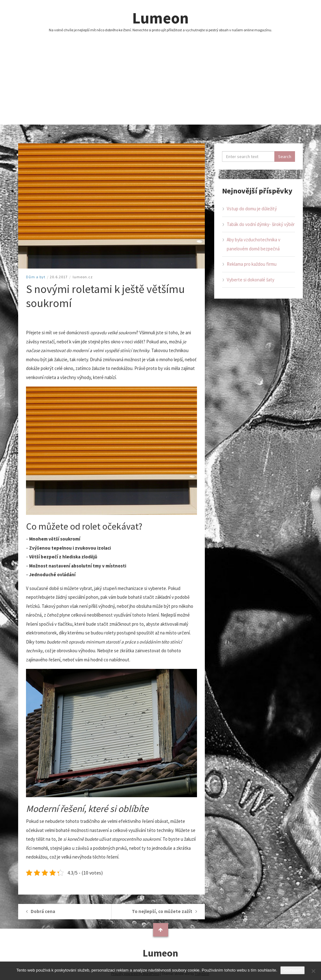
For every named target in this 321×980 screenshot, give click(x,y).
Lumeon (160, 18)
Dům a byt (36, 277)
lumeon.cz (83, 277)
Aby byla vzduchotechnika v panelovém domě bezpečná (254, 244)
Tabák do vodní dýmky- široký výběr (261, 224)
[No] (313, 971)
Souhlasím (292, 970)
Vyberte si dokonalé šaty (251, 280)
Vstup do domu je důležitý (252, 209)
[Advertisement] (160, 81)
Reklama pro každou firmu (252, 264)
